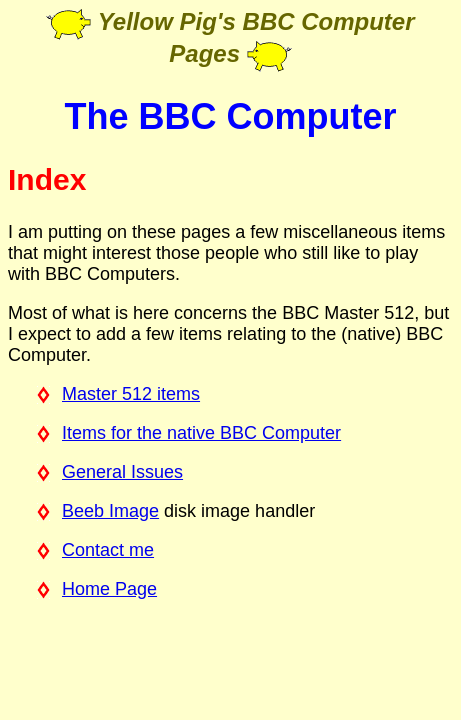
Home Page (109, 589)
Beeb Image (110, 511)
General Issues (122, 472)
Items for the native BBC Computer (201, 433)
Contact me (108, 550)
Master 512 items (131, 394)
